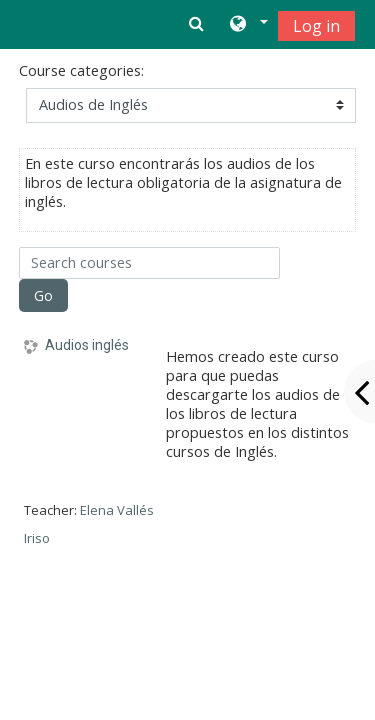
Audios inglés (87, 345)
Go (43, 295)
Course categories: (81, 70)
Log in (316, 26)
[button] (247, 25)
